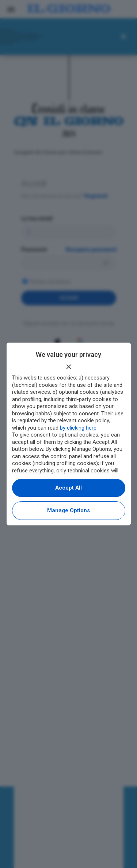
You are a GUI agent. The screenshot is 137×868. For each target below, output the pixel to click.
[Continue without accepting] (69, 367)
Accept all (68, 488)
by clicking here (78, 428)
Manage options (68, 510)
